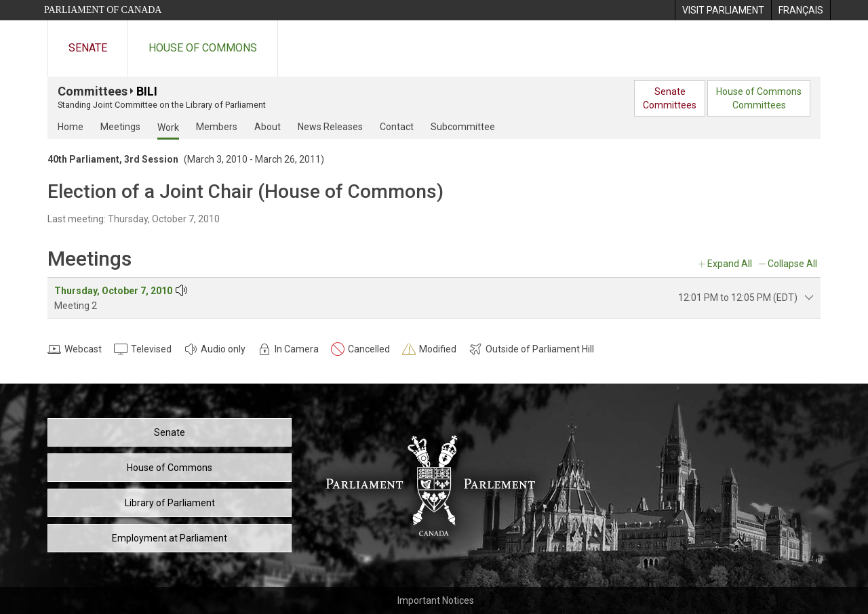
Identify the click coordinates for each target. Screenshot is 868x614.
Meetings (120, 127)
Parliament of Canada (103, 10)
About (268, 127)
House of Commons (203, 48)
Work (168, 127)
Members (217, 127)
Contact (397, 127)
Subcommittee (463, 127)
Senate (88, 48)
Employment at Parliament (170, 538)
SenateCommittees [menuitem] (670, 98)
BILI (147, 91)
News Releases (330, 127)
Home (71, 127)
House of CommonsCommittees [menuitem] (759, 98)
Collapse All (792, 264)
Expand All (730, 264)
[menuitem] (723, 10)
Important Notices (436, 600)
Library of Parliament (170, 503)
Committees (93, 91)
